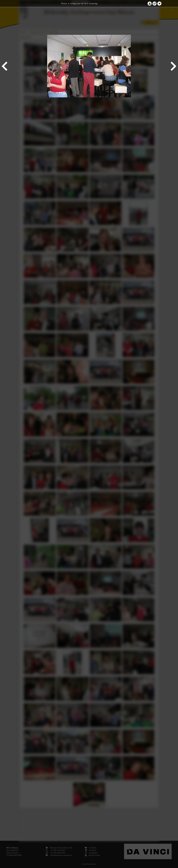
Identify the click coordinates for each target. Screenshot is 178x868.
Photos (64, 3)
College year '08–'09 (78, 3)
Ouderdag (93, 3)
